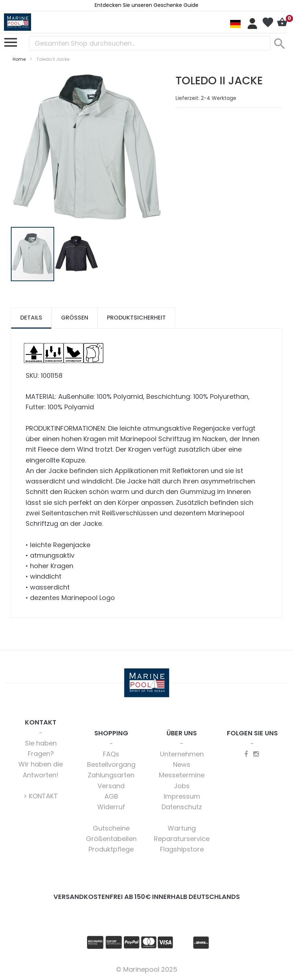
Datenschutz (182, 807)
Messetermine (182, 775)
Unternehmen (182, 754)
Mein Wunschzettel (268, 22)
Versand (111, 786)
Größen (75, 318)
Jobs (182, 786)
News (182, 764)
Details (31, 318)
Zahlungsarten (111, 775)
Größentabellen (111, 839)
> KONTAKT (41, 796)
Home (19, 59)
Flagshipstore (182, 849)
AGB (111, 796)
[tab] (31, 318)
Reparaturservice (182, 839)
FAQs (111, 754)
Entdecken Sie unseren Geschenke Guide (146, 5)
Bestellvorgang (111, 764)
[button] (77, 254)
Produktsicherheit (136, 318)
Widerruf (111, 807)
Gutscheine (111, 828)
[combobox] (150, 43)
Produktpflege (111, 849)
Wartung (182, 828)
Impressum (182, 796)
